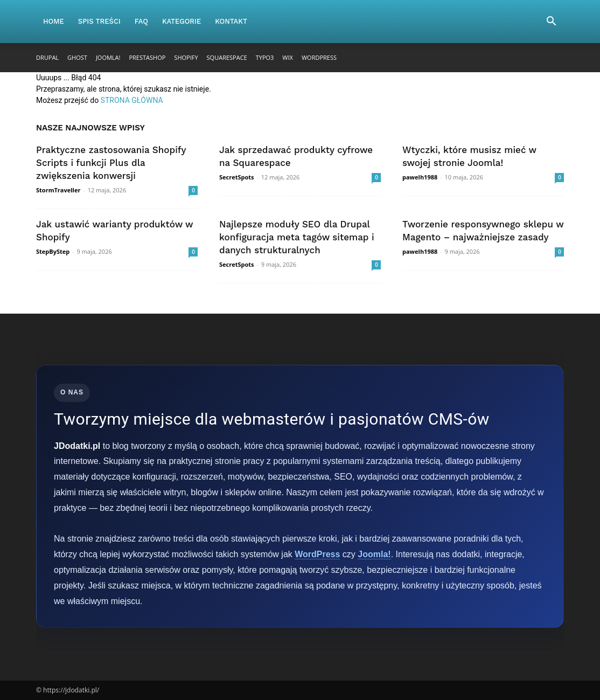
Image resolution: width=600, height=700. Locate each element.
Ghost (77, 57)
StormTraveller (58, 190)
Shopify (186, 57)
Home (54, 21)
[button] (551, 22)
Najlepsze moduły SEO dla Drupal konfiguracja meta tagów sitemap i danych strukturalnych (297, 237)
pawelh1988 (420, 177)
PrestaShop (147, 57)
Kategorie (182, 21)
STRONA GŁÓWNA (132, 100)
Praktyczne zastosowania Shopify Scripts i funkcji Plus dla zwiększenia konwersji (111, 163)
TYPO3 (265, 57)
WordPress (319, 57)
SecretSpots (237, 177)
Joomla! (108, 57)
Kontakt (231, 21)
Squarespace (227, 57)
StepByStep (53, 251)
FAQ (141, 21)
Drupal (47, 57)
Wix (288, 57)
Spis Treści (99, 21)
